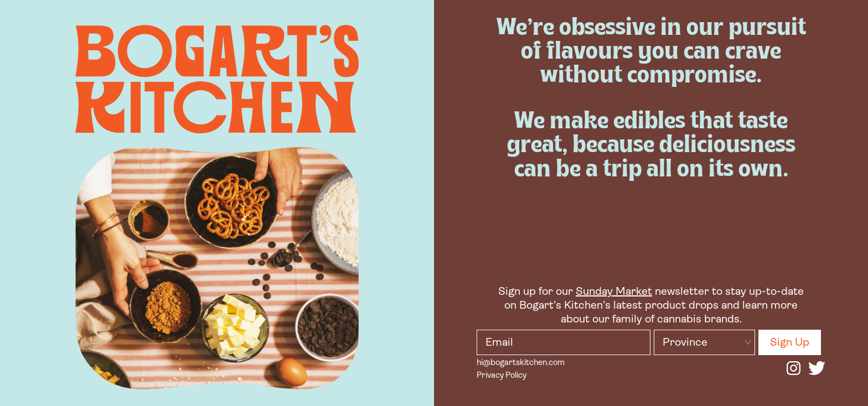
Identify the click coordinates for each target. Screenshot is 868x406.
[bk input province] (704, 342)
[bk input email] (564, 342)
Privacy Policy (502, 376)
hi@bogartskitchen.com (521, 363)
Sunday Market (614, 292)
